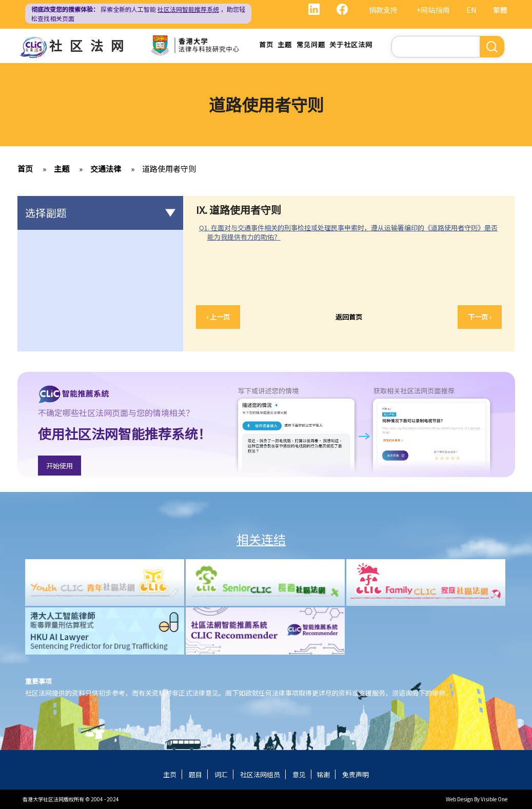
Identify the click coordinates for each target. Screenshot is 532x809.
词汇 (221, 774)
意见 (299, 774)
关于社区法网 (350, 44)
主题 (285, 44)
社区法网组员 (260, 774)
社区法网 (90, 45)
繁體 (500, 10)
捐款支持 (383, 10)
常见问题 (310, 44)
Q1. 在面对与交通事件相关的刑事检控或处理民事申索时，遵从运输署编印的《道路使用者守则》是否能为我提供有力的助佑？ (348, 232)
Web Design (459, 799)
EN (471, 10)
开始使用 (60, 466)
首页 (266, 44)
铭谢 (323, 774)
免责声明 (356, 774)
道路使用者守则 (169, 169)
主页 (170, 774)
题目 (195, 774)
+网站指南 (433, 10)
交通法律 (106, 169)
